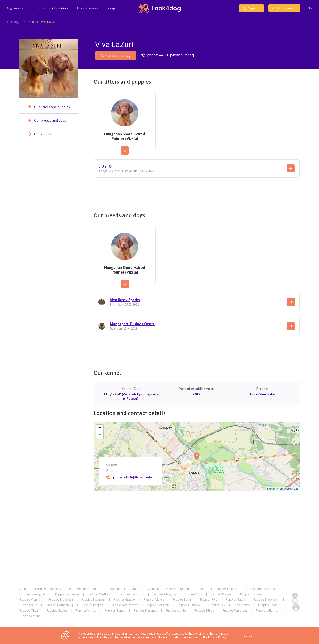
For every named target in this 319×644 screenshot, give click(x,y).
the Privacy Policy (214, 637)
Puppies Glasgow (164, 594)
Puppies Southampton (260, 589)
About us (114, 589)
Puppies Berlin (182, 600)
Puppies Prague (221, 594)
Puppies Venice (86, 610)
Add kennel (283, 8)
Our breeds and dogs (50, 120)
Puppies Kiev (217, 605)
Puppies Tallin (235, 600)
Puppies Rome (268, 605)
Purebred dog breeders (50, 11)
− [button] (100, 435)
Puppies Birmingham (33, 594)
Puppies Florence (145, 610)
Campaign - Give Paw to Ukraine (169, 589)
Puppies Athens (30, 616)
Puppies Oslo (28, 605)
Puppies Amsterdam (125, 605)
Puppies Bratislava (61, 600)
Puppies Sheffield (99, 594)
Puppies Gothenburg (60, 605)
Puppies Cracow (125, 600)
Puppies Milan (29, 610)
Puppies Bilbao (204, 610)
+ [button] (100, 428)
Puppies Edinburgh (132, 594)
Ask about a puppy (116, 56)
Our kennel (43, 134)
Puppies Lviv (242, 605)
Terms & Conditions (48, 589)
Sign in (251, 8)
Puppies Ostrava (189, 605)
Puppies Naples (57, 610)
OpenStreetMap (289, 489)
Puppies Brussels (158, 605)
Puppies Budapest (93, 600)
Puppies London (226, 589)
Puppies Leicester (67, 594)
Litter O (105, 166)
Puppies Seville (176, 610)
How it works (87, 8)
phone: (130, 477)
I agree (247, 635)
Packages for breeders (85, 589)
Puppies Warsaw (251, 594)
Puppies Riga (209, 600)
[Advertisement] (197, 193)
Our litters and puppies (52, 107)
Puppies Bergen (92, 605)
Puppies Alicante (267, 610)
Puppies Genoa (115, 610)
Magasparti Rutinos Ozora (132, 324)
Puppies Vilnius (154, 600)
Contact (134, 589)
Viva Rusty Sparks (125, 300)
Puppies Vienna (30, 600)
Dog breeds (14, 11)
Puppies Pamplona (235, 610)
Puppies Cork (193, 594)
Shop (111, 8)
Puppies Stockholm (266, 600)
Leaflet (271, 489)
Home (203, 589)
